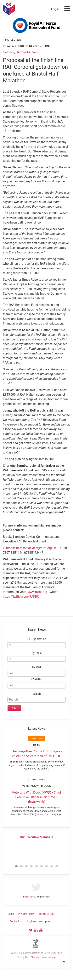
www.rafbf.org (37, 592)
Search (37, 694)
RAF (19, 52)
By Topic (36, 653)
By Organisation (36, 639)
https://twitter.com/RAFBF (21, 597)
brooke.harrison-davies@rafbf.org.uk (31, 548)
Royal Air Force (30, 52)
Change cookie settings (43, 957)
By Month (36, 679)
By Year (37, 667)
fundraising (9, 52)
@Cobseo (31, 897)
